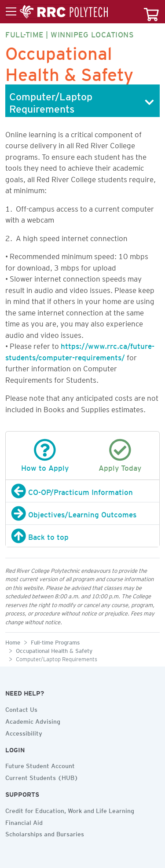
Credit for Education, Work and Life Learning (70, 809)
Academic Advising (33, 720)
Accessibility (24, 732)
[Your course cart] (151, 12)
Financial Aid (24, 821)
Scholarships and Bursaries (45, 833)
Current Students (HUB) (42, 776)
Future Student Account (40, 765)
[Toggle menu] (57, 12)
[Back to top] (82, 536)
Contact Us (21, 708)
